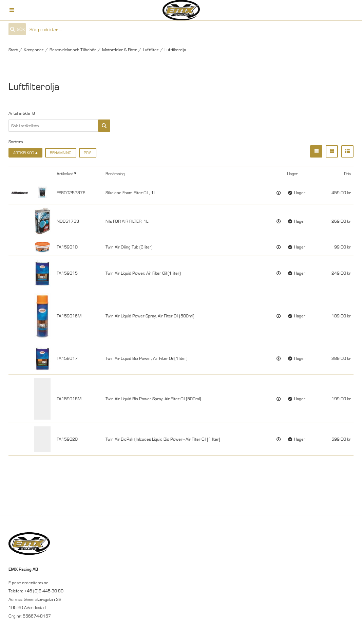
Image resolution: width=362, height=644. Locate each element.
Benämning (61, 153)
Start (13, 50)
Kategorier (34, 50)
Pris (88, 153)
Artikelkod (65, 173)
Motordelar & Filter (119, 50)
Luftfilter (151, 50)
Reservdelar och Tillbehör (73, 50)
